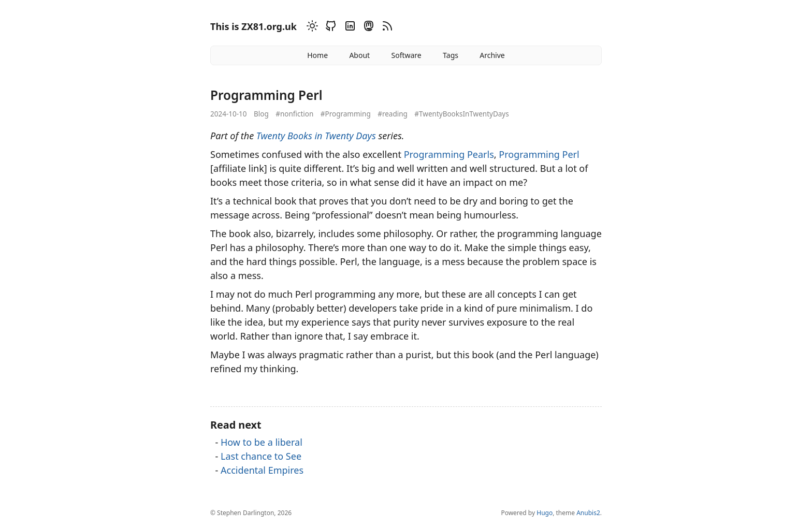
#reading (393, 114)
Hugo (545, 513)
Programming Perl (539, 154)
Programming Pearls (449, 154)
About (359, 55)
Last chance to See (261, 456)
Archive (492, 55)
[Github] (329, 28)
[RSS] (386, 28)
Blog (261, 114)
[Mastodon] (367, 28)
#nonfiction (294, 114)
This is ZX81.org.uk (253, 26)
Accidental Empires (262, 470)
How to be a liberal (262, 442)
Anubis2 (588, 513)
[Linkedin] (349, 28)
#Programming (346, 114)
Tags (451, 55)
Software (406, 55)
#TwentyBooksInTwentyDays (461, 114)
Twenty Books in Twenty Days (316, 136)
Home (317, 55)
